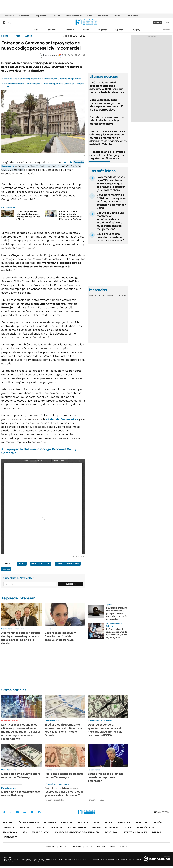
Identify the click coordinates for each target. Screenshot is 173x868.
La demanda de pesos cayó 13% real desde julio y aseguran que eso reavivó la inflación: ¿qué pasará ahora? (111, 184)
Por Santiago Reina (96, 800)
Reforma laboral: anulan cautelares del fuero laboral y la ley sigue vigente (117, 633)
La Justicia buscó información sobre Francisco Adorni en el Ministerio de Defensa (70, 215)
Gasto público (102, 16)
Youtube (32, 812)
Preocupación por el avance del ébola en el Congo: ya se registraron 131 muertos (107, 155)
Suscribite (71, 584)
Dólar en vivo (24, 16)
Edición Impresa (77, 827)
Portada (8, 823)
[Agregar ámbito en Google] (51, 55)
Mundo (41, 827)
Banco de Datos (103, 823)
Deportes (56, 827)
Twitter (4, 812)
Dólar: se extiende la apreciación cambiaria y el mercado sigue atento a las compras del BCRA (105, 730)
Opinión (119, 30)
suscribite (158, 22)
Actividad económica (74, 16)
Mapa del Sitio (41, 832)
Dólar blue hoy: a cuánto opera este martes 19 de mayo (21, 775)
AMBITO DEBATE (112, 846)
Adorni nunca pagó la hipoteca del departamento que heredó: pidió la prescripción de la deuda (21, 638)
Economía (52, 30)
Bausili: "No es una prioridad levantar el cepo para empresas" (110, 237)
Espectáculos (145, 827)
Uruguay (136, 30)
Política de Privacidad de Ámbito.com (77, 832)
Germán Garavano (41, 563)
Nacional (25, 827)
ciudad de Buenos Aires (62, 419)
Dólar (89, 16)
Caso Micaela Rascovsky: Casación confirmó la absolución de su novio (61, 636)
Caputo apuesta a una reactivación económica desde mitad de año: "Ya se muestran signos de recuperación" (110, 221)
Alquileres (117, 16)
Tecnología (10, 832)
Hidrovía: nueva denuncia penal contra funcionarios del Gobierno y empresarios (43, 79)
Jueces (6, 569)
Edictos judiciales (136, 832)
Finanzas (69, 30)
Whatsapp (39, 812)
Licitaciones (10, 837)
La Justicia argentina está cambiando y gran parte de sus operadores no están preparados (117, 613)
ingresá (167, 22)
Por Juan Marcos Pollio (54, 800)
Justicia (28, 36)
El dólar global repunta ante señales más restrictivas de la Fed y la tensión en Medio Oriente (63, 730)
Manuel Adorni (132, 16)
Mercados (124, 823)
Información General (105, 827)
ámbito (5, 36)
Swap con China (41, 16)
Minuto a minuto (11, 721)
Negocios (102, 30)
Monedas (93, 295)
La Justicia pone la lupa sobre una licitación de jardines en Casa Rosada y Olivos (28, 215)
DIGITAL (57, 846)
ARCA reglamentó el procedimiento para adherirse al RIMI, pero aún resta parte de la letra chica (107, 87)
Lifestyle (8, 827)
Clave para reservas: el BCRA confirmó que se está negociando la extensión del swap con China (111, 201)
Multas (157, 832)
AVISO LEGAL (112, 832)
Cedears (123, 295)
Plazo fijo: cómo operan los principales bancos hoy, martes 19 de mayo (107, 120)
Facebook (11, 812)
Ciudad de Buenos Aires (68, 563)
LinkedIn (25, 812)
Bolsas (102, 295)
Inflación (56, 16)
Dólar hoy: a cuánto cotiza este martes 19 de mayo (21, 794)
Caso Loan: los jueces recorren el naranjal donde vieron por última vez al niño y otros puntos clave (107, 105)
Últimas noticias (29, 823)
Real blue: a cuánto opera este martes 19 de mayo (64, 775)
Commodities (112, 295)
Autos (128, 827)
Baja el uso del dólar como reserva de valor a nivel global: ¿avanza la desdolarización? (64, 792)
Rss (25, 832)
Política (86, 30)
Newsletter (167, 30)
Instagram (17, 812)
